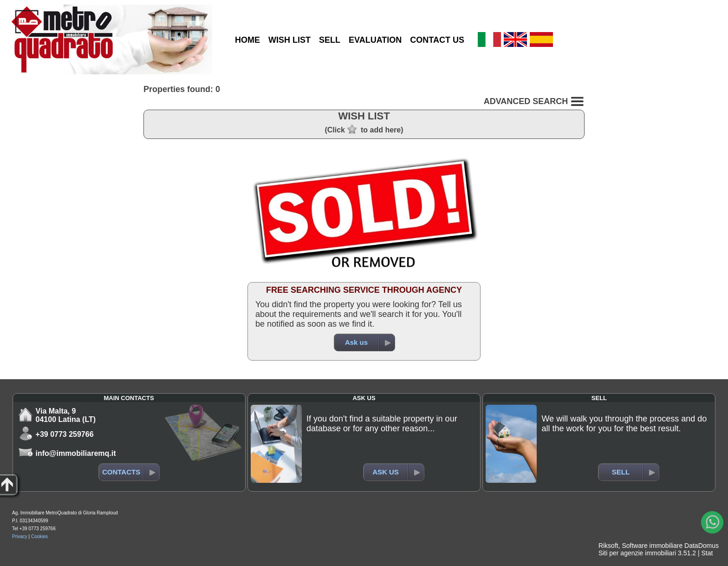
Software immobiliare (652, 546)
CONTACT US (437, 40)
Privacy (20, 536)
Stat (707, 553)
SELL (330, 40)
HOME (247, 40)
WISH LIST (289, 40)
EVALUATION (375, 40)
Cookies (39, 536)
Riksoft (608, 546)
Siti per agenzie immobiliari (637, 553)
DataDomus (702, 546)
